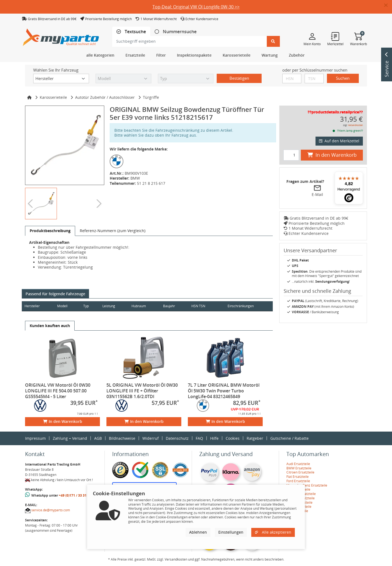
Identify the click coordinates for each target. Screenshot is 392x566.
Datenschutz (177, 438)
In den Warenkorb (63, 421)
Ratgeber (255, 438)
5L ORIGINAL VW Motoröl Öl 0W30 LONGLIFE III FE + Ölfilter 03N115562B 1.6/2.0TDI (142, 391)
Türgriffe (151, 97)
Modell (64, 306)
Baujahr (176, 306)
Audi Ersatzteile (298, 464)
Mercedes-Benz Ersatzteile (307, 485)
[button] (388, 5)
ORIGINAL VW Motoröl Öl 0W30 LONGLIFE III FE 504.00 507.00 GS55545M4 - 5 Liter (58, 391)
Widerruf (151, 438)
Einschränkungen (238, 306)
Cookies (233, 438)
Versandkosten (355, 125)
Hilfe (214, 438)
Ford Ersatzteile (298, 481)
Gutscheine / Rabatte (290, 438)
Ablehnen (198, 532)
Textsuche (135, 32)
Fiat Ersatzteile (298, 477)
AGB (98, 438)
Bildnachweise (122, 438)
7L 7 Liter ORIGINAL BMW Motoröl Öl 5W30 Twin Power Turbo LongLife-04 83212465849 (224, 391)
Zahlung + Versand (70, 438)
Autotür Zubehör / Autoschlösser (105, 97)
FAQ (199, 438)
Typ (89, 306)
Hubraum (144, 306)
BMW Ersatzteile (299, 468)
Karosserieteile (53, 97)
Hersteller (32, 306)
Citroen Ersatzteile (300, 472)
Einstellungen (231, 532)
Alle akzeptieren (273, 532)
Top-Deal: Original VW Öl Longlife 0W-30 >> (196, 7)
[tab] (131, 32)
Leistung (113, 306)
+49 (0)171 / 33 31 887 (76, 495)
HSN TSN (206, 306)
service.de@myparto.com (51, 510)
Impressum (35, 438)
